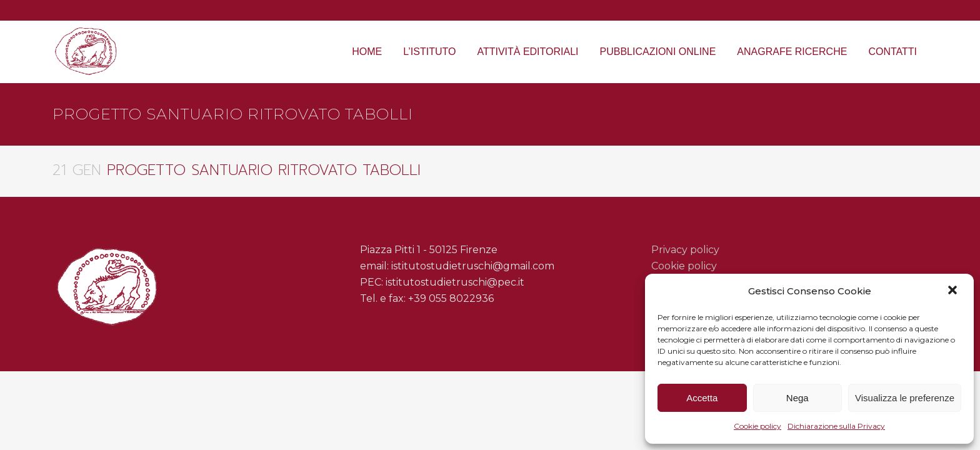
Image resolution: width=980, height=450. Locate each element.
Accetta (702, 398)
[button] (954, 291)
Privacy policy (685, 250)
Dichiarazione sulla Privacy (836, 426)
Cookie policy (757, 426)
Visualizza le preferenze (905, 398)
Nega (797, 398)
